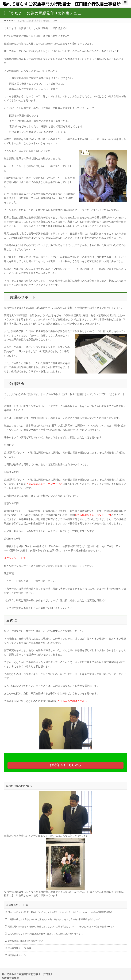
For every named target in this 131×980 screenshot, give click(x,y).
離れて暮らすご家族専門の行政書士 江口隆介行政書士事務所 (62, 4)
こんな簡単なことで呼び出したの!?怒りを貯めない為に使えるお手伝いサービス (45, 934)
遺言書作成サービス (17, 955)
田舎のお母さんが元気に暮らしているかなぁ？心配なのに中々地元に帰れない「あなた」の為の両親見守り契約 (60, 912)
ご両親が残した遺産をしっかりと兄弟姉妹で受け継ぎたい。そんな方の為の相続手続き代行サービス (55, 919)
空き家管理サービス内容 (19, 948)
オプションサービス (15, 558)
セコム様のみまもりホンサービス (44, 484)
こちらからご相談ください (72, 701)
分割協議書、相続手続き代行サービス (26, 941)
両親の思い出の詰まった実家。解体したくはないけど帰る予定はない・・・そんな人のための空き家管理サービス (61, 927)
